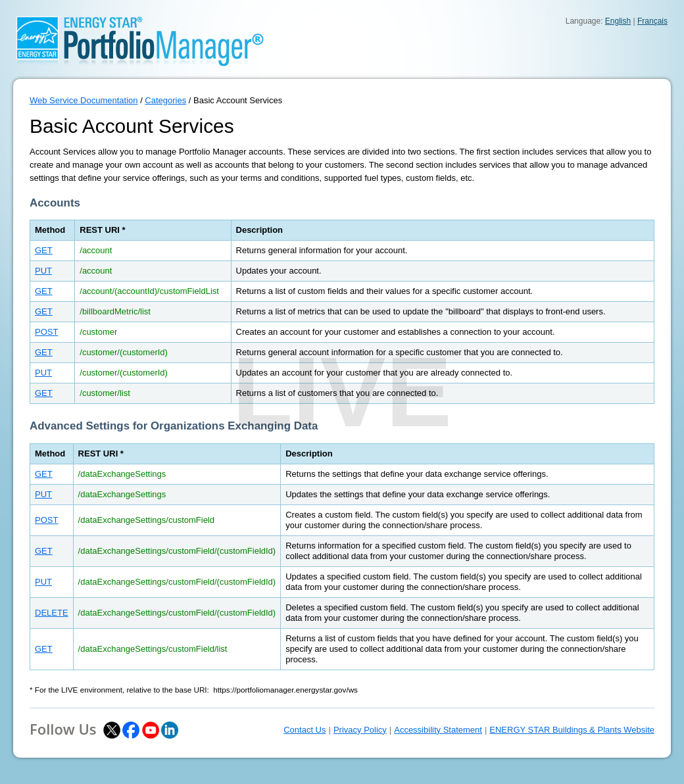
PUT (43, 271)
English (618, 21)
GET (44, 250)
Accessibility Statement (438, 730)
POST (46, 332)
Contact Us (305, 730)
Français (652, 21)
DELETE (52, 613)
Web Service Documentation (84, 100)
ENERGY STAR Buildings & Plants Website (572, 730)
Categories (165, 100)
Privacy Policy (360, 730)
